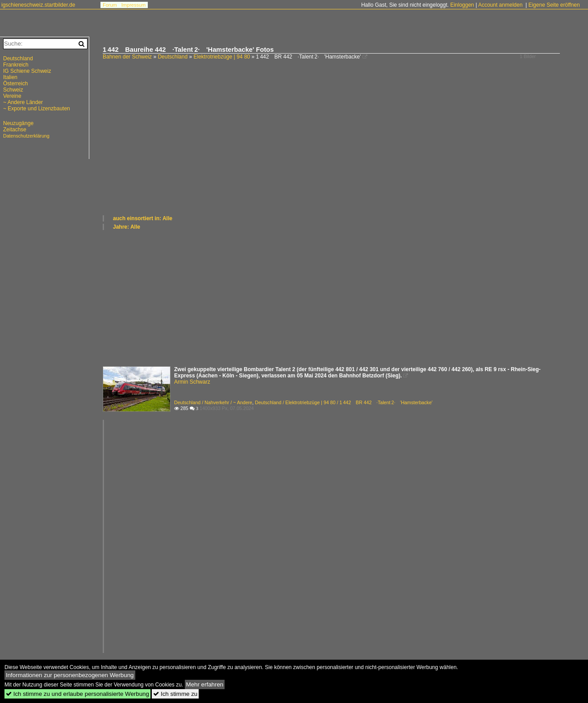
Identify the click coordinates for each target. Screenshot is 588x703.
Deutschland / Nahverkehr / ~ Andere (213, 402)
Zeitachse (15, 130)
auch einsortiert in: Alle (143, 218)
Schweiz (13, 90)
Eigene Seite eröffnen (554, 5)
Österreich (15, 84)
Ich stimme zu (175, 694)
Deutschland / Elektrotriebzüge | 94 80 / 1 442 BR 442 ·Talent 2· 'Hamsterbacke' (344, 402)
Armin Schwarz (192, 382)
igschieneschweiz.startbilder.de (38, 5)
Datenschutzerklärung (26, 136)
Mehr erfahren (205, 684)
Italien (10, 77)
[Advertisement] (341, 147)
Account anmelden (500, 5)
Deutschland (173, 57)
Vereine (12, 96)
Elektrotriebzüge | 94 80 (222, 57)
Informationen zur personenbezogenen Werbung (70, 675)
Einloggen (462, 5)
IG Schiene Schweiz (27, 71)
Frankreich (16, 65)
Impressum (133, 5)
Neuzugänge (18, 123)
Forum (110, 5)
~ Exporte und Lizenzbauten (37, 109)
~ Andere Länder (23, 102)
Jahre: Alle (127, 227)
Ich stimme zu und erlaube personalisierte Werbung (77, 694)
